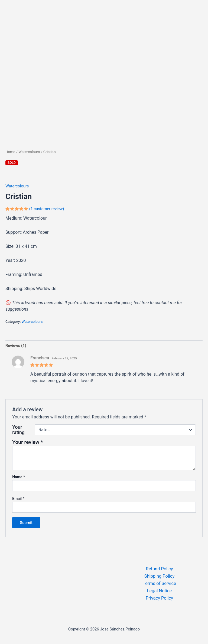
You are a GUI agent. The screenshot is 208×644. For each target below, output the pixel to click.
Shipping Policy (159, 576)
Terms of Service (159, 583)
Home (10, 152)
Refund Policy (160, 569)
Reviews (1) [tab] (16, 346)
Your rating (18, 430)
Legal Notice (159, 591)
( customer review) (47, 209)
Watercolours (29, 152)
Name (19, 477)
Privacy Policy (159, 598)
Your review (27, 442)
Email (18, 499)
